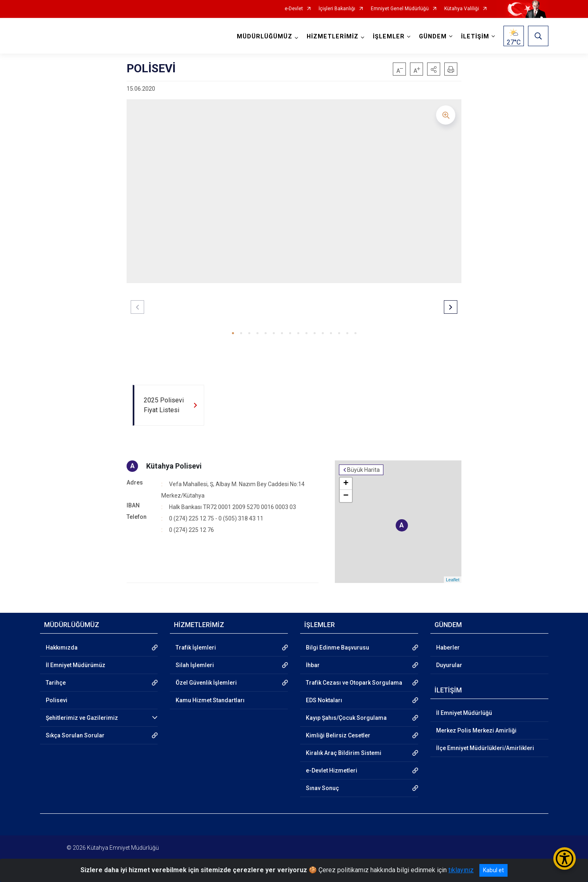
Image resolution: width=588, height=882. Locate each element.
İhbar (313, 665)
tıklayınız (461, 870)
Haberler (448, 648)
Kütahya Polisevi (174, 466)
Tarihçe (56, 683)
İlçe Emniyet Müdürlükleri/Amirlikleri (485, 748)
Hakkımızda (62, 648)
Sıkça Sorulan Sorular (75, 735)
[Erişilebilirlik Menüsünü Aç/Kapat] (565, 859)
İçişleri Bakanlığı (337, 9)
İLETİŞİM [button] (475, 37)
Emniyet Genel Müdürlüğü (400, 9)
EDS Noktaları (324, 700)
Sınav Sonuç (322, 788)
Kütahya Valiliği (462, 9)
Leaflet (453, 580)
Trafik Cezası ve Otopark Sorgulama (354, 683)
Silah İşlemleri (195, 665)
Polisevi (57, 700)
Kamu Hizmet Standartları (210, 700)
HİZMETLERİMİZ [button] (333, 37)
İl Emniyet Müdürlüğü (464, 713)
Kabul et (493, 870)
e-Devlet (294, 9)
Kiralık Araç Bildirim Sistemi (344, 753)
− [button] (346, 496)
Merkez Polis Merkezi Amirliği (476, 730)
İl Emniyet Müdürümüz (76, 665)
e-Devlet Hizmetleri (332, 770)
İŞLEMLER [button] (389, 37)
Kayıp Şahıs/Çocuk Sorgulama (346, 718)
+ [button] (346, 484)
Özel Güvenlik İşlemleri (206, 683)
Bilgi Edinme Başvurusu (337, 648)
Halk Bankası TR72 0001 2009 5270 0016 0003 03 (233, 507)
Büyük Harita (363, 470)
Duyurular (449, 665)
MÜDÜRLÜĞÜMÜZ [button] (265, 37)
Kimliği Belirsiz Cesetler (338, 735)
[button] (434, 69)
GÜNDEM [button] (433, 37)
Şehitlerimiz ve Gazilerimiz (82, 718)
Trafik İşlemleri (196, 648)
